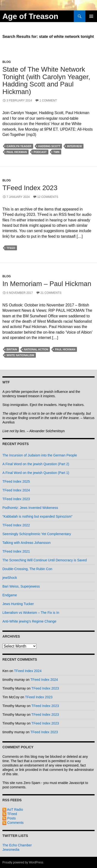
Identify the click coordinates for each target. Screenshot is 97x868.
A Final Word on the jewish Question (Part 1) (36, 473)
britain (12, 349)
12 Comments (48, 197)
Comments (13, 823)
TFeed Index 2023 (30, 188)
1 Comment (48, 101)
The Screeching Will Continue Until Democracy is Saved (45, 560)
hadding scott (49, 146)
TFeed (10, 814)
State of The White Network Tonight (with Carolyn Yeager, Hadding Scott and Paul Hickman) (46, 80)
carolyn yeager (19, 146)
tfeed (11, 248)
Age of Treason (30, 16)
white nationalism (20, 355)
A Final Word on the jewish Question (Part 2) (36, 464)
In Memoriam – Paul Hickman (47, 284)
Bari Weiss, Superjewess (21, 586)
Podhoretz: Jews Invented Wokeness (30, 508)
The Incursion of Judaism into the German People (40, 455)
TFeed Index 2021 (16, 551)
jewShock (10, 578)
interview (74, 146)
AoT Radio (13, 809)
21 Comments (51, 293)
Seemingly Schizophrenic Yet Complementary (37, 534)
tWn (56, 152)
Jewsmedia (11, 850)
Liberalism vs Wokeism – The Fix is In (31, 613)
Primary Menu (91, 16)
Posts (9, 818)
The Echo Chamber (17, 845)
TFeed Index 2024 (16, 490)
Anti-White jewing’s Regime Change (29, 621)
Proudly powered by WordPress (23, 862)
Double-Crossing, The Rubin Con (27, 569)
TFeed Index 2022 (16, 525)
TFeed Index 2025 (16, 481)
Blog (7, 62)
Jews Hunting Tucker (18, 604)
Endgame (10, 595)
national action (36, 349)
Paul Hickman (17, 152)
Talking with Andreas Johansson (26, 543)
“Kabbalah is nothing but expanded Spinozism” (37, 516)
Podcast (40, 152)
